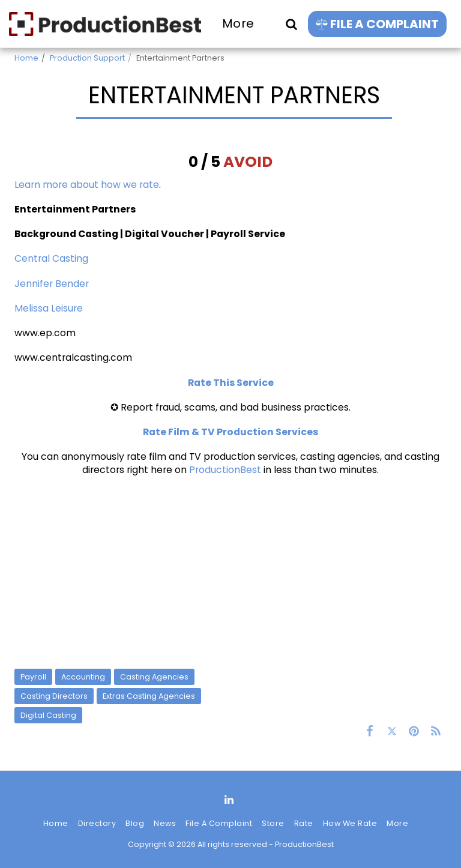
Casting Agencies (154, 677)
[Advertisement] (230, 572)
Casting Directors (54, 696)
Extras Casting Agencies (149, 696)
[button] (291, 24)
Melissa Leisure (49, 308)
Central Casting (51, 258)
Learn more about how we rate (87, 185)
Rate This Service (231, 383)
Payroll (33, 677)
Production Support (87, 58)
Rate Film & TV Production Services (230, 432)
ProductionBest (225, 470)
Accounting (83, 677)
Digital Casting (48, 715)
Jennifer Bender (52, 284)
